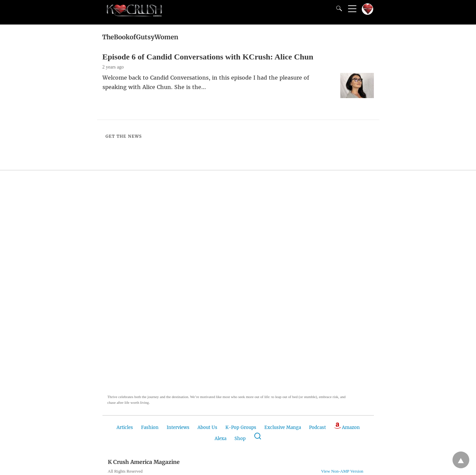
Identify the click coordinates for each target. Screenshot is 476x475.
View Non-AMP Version (342, 471)
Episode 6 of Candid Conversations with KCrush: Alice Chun (208, 57)
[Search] (338, 8)
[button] (141, 291)
